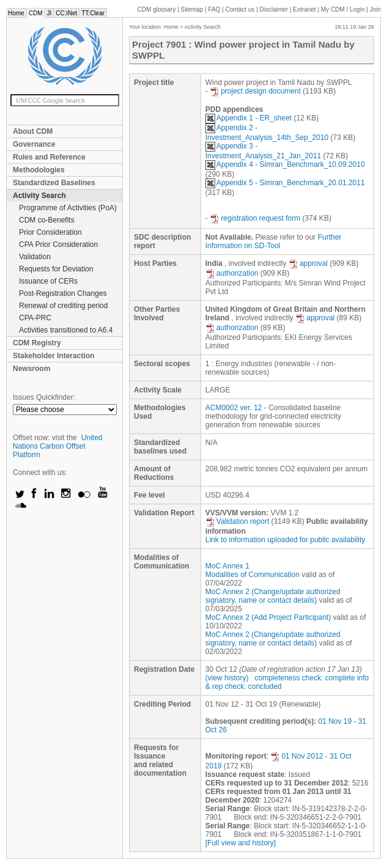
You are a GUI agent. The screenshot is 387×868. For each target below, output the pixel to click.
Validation (35, 257)
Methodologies (39, 170)
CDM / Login (344, 9)
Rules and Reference (49, 157)
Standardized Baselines (54, 183)
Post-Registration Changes (63, 293)
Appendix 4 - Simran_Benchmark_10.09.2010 (285, 164)
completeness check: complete (304, 678)
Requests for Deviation (56, 269)
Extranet (304, 9)
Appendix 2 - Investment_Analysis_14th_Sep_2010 (267, 133)
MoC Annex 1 (227, 566)
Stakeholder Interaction (53, 356)
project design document (255, 91)
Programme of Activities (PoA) (68, 208)
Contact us (240, 9)
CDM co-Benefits (47, 220)
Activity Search (39, 196)
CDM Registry (37, 343)
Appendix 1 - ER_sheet (249, 118)
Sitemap (192, 9)
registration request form (255, 218)
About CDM (33, 131)
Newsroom (31, 369)
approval (308, 263)
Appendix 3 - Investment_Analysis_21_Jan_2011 (263, 151)
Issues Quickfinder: (44, 397)
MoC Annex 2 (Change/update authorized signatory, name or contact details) (273, 596)
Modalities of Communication (252, 575)
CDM (36, 13)
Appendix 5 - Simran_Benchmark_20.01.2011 (285, 183)
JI (49, 13)
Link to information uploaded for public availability (286, 540)
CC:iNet (66, 13)
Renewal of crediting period (63, 306)
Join (375, 9)
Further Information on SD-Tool (274, 241)
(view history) (227, 678)
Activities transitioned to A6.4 (66, 330)
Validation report (238, 521)
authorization (232, 273)
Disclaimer (274, 9)
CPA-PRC (35, 318)
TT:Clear (93, 13)
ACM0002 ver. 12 (234, 408)
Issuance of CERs (48, 281)
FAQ (214, 9)
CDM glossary (157, 9)
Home (16, 13)
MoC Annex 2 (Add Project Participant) (268, 617)
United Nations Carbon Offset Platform (58, 446)
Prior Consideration (50, 232)
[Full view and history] (241, 843)
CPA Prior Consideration (58, 245)
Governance (34, 144)
